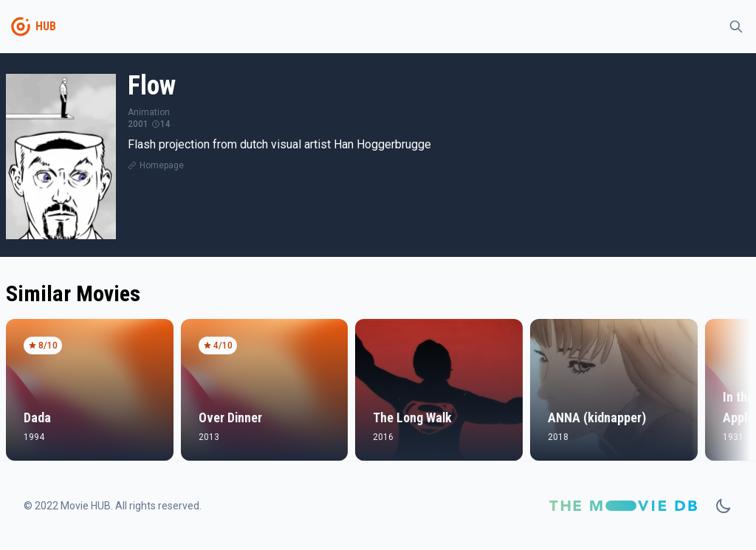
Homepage (162, 165)
